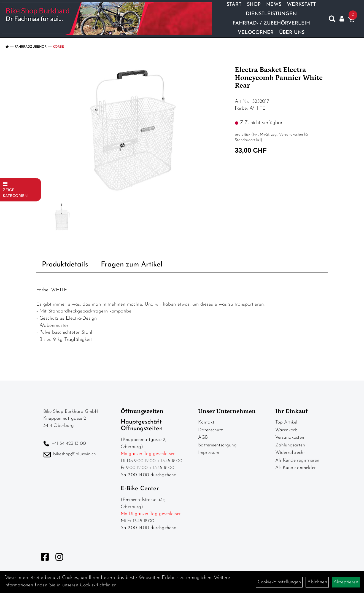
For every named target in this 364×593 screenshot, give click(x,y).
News (274, 5)
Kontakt (206, 422)
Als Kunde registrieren (297, 460)
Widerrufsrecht (290, 453)
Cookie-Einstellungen (279, 582)
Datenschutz (211, 430)
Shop (254, 5)
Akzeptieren (346, 582)
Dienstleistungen (271, 14)
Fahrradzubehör (31, 47)
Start (234, 5)
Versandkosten (290, 437)
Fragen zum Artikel (132, 265)
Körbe (58, 47)
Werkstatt (301, 5)
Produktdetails (65, 265)
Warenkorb (286, 430)
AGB (203, 437)
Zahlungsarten (290, 445)
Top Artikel (286, 422)
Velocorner (256, 33)
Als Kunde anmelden (296, 468)
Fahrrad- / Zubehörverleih (271, 23)
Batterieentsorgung (217, 445)
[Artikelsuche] (332, 20)
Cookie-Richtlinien (98, 585)
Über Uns (292, 33)
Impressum (209, 453)
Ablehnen (317, 582)
